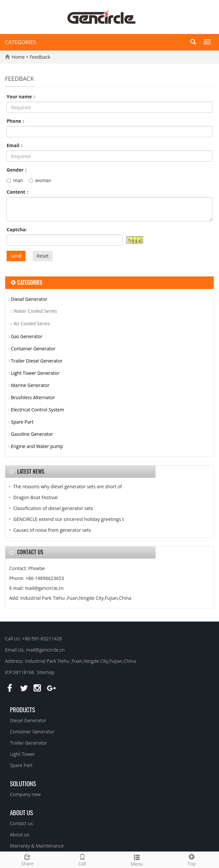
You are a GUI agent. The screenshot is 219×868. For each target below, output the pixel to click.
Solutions (23, 783)
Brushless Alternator (33, 397)
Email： (15, 145)
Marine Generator (30, 385)
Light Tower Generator (35, 373)
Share (27, 859)
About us (21, 812)
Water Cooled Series (35, 311)
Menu (137, 860)
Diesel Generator (29, 299)
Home (18, 57)
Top (192, 859)
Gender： (17, 170)
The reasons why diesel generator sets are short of (68, 486)
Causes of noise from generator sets (52, 530)
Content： (18, 192)
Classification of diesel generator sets (53, 508)
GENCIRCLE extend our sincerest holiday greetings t (69, 519)
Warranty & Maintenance (37, 846)
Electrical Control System (37, 410)
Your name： (21, 96)
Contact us (21, 823)
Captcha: (17, 229)
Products (22, 709)
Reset (43, 256)
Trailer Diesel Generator (37, 361)
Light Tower (22, 754)
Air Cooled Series (32, 323)
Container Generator (33, 349)
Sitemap (45, 672)
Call (82, 859)
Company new (25, 794)
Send (16, 256)
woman (40, 180)
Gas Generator (27, 336)
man (15, 180)
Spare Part (22, 422)
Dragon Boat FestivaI (36, 497)
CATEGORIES (20, 42)
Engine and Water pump (37, 446)
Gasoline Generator (32, 434)
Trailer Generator (29, 743)
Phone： (16, 121)
